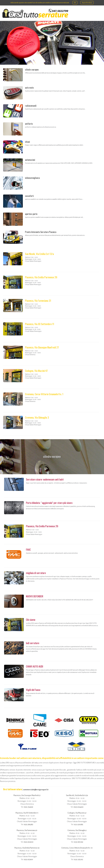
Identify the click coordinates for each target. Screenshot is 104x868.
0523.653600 (28, 842)
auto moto (29, 88)
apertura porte (31, 214)
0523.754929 (28, 807)
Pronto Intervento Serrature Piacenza (41, 232)
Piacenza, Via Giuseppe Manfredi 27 (42, 347)
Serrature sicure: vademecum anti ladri (45, 479)
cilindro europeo (32, 70)
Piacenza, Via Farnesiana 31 (38, 301)
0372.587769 (78, 842)
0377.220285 (78, 824)
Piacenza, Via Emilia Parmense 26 (41, 277)
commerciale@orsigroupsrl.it (36, 790)
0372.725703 (78, 859)
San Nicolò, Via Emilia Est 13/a (39, 254)
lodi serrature (33, 643)
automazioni (30, 160)
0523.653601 (28, 859)
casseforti (29, 196)
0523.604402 (78, 807)
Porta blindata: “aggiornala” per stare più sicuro (49, 503)
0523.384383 (28, 824)
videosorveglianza (32, 178)
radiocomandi (31, 106)
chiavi (27, 142)
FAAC (28, 549)
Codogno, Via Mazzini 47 (36, 371)
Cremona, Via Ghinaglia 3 (37, 417)
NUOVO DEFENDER (35, 596)
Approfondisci (87, 3)
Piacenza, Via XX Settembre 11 (40, 324)
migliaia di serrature (36, 573)
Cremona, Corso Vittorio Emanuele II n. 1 (44, 394)
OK (75, 3)
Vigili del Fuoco (33, 690)
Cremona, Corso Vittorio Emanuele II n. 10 (77, 848)
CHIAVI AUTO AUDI (35, 666)
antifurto (29, 124)
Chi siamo (31, 620)
